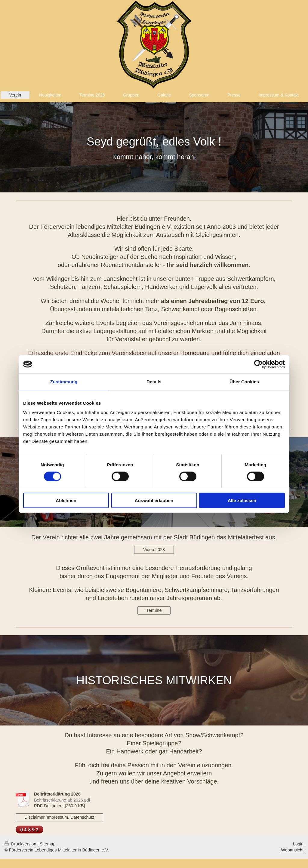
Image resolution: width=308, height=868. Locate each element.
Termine (154, 610)
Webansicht (292, 850)
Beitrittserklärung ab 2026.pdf (62, 800)
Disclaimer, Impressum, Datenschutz (60, 817)
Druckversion (21, 844)
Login (298, 844)
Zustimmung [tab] (64, 381)
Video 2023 (154, 550)
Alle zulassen (242, 500)
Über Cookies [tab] (244, 381)
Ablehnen (66, 500)
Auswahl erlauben (154, 500)
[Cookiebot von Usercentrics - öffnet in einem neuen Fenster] (259, 364)
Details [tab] (154, 381)
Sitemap (48, 844)
